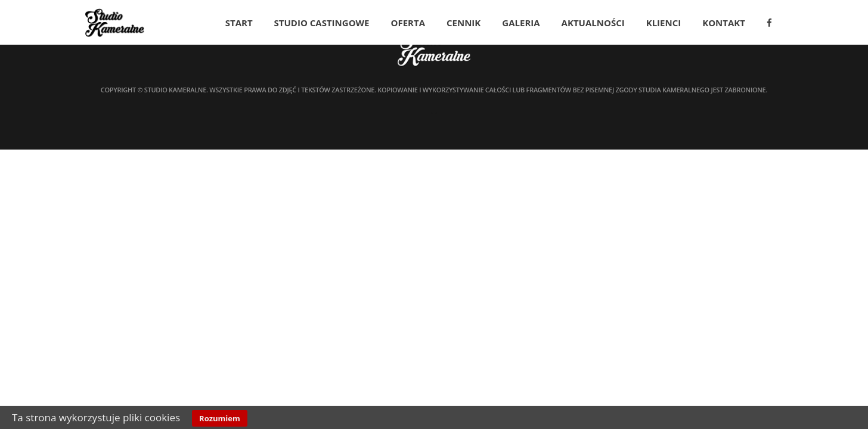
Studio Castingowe (322, 23)
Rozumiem (220, 418)
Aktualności (593, 23)
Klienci (664, 23)
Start (239, 23)
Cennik (464, 23)
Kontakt (724, 23)
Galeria (521, 23)
